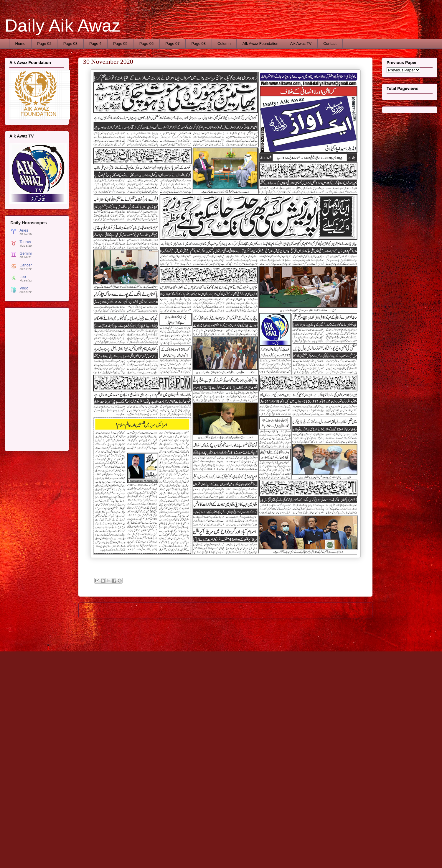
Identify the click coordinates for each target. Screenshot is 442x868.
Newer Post (95, 610)
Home (20, 44)
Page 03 (70, 44)
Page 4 (95, 44)
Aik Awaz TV (301, 44)
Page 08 (199, 44)
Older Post (357, 610)
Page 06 (146, 44)
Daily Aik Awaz (63, 26)
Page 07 (172, 44)
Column (224, 44)
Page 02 (44, 44)
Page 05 (120, 44)
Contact (330, 44)
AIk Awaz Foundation (260, 44)
